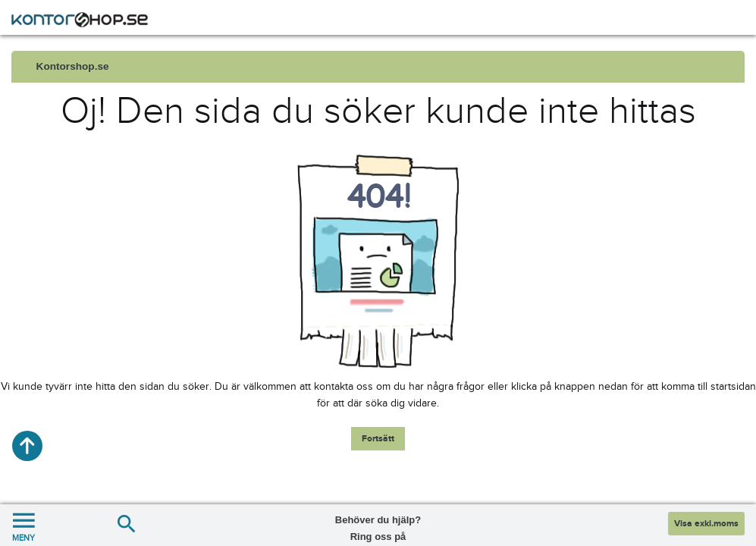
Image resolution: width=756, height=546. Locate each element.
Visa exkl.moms (706, 524)
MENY (24, 525)
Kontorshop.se (73, 66)
